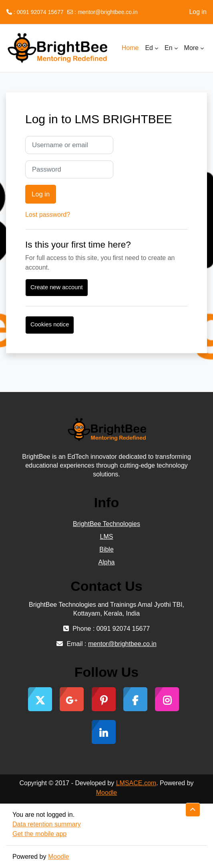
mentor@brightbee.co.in (108, 12)
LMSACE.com (136, 783)
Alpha (107, 562)
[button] (193, 810)
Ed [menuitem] (149, 48)
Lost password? (48, 215)
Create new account (57, 287)
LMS (107, 537)
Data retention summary (47, 824)
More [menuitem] (191, 48)
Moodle (106, 793)
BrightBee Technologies (106, 524)
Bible (106, 549)
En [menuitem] (169, 48)
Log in (198, 12)
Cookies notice (50, 324)
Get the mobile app (39, 834)
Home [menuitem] (130, 48)
